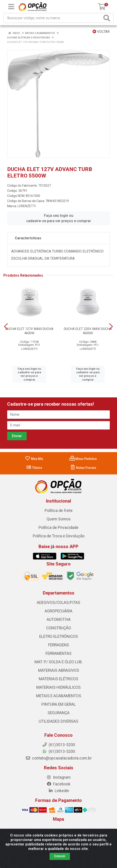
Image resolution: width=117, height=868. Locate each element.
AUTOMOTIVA (59, 620)
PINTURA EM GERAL (59, 704)
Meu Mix (34, 459)
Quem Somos (59, 519)
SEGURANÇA (58, 713)
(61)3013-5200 (59, 751)
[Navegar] (6, 327)
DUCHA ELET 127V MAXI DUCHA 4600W (29, 331)
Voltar (101, 32)
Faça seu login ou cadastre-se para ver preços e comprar (59, 218)
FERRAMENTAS (58, 653)
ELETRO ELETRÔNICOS (59, 636)
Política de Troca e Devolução (59, 536)
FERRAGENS (59, 645)
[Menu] (11, 7)
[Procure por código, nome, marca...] (53, 18)
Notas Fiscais (83, 468)
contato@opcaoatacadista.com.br (59, 758)
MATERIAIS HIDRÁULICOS (58, 687)
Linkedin (59, 791)
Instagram (58, 777)
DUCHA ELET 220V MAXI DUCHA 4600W (88, 331)
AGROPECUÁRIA (58, 611)
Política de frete (59, 511)
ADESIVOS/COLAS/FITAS (58, 603)
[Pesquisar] (108, 18)
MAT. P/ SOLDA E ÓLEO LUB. (59, 662)
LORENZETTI (27, 206)
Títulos (34, 468)
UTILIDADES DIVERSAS (58, 721)
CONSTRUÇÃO (59, 628)
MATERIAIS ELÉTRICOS (58, 679)
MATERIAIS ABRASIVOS (59, 670)
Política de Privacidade (58, 528)
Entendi (60, 856)
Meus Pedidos (83, 459)
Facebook (58, 784)
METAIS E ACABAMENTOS (59, 696)
